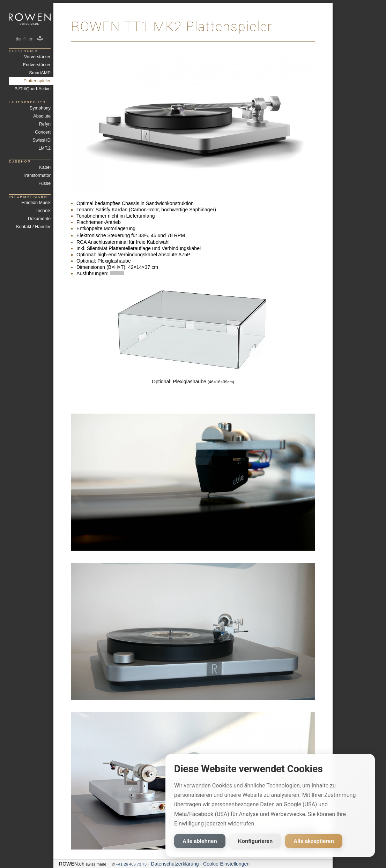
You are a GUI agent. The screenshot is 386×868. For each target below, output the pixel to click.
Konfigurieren (255, 841)
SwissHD (42, 140)
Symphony (40, 108)
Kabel (45, 167)
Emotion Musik (36, 202)
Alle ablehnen (200, 841)
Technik (43, 210)
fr (25, 39)
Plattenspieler (37, 81)
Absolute (42, 116)
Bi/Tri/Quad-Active (33, 89)
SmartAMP (40, 73)
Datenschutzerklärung (175, 864)
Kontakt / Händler (33, 227)
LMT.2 (44, 148)
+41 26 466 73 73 (131, 864)
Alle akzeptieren (314, 841)
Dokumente (39, 218)
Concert (43, 132)
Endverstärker (37, 65)
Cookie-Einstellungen (226, 864)
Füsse (44, 183)
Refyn (45, 124)
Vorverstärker (37, 57)
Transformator (37, 175)
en (31, 39)
